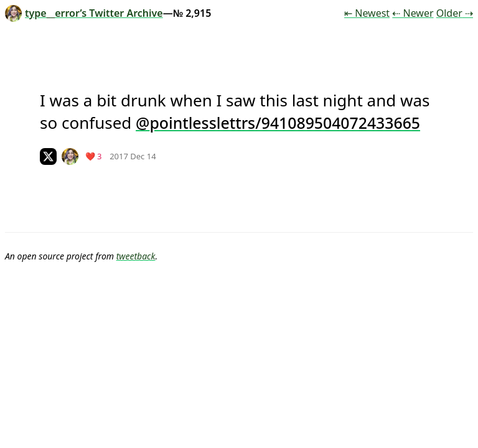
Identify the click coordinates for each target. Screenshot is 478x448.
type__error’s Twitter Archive (84, 13)
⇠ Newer (413, 13)
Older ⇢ (455, 13)
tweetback (136, 256)
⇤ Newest (367, 13)
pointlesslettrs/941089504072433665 (285, 123)
